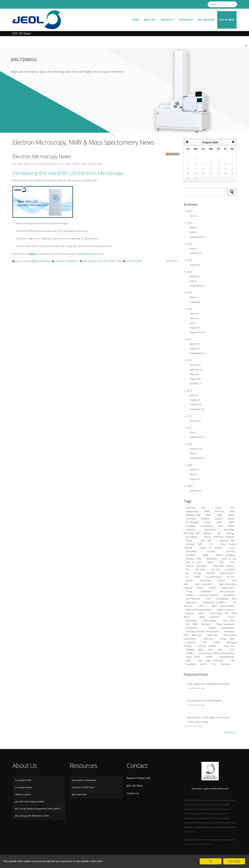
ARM (220, 526)
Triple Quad (193, 657)
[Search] (222, 4)
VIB (233, 661)
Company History (24, 787)
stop (140, 135)
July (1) (193, 232)
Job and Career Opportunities (30, 802)
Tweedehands (227, 657)
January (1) (195, 421)
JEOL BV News (227, 20)
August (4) (195, 302)
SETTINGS (234, 861)
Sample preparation (221, 628)
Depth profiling (225, 555)
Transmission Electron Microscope (216, 653)
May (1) (193, 228)
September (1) (197, 237)
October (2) (196, 405)
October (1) (196, 253)
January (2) (195, 365)
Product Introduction (67, 261)
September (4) (197, 332)
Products (168, 20)
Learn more (96, 861)
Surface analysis (207, 646)
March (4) (195, 314)
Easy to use (94, 261)
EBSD (210, 562)
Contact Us (133, 793)
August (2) (195, 265)
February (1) (196, 449)
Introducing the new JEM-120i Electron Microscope (68, 173)
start (109, 135)
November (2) (197, 409)
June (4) (194, 395)
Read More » (172, 261)
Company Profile (23, 780)
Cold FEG (206, 541)
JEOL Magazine (206, 20)
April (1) (194, 216)
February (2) (196, 370)
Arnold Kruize (43, 261)
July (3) (193, 281)
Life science (109, 261)
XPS (214, 664)
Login (202, 4)
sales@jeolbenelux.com (90, 254)
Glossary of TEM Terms (83, 787)
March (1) (195, 276)
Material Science (226, 610)
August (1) (195, 328)
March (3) (195, 344)
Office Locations (23, 794)
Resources (186, 20)
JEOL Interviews (79, 794)
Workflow (191, 664)
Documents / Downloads (84, 780)
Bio (85, 261)
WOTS (204, 664)
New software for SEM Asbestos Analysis (209, 684)
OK (211, 861)
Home (136, 20)
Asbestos (191, 530)
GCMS (197, 577)
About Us (150, 20)
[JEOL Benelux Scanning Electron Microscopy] (37, 19)
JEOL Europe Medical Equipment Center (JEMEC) (38, 809)
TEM (119, 261)
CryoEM (211, 551)
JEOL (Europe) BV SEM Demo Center (32, 816)
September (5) (197, 353)
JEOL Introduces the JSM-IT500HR (204, 701)
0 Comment (135, 261)
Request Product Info (139, 778)
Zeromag (225, 664)
